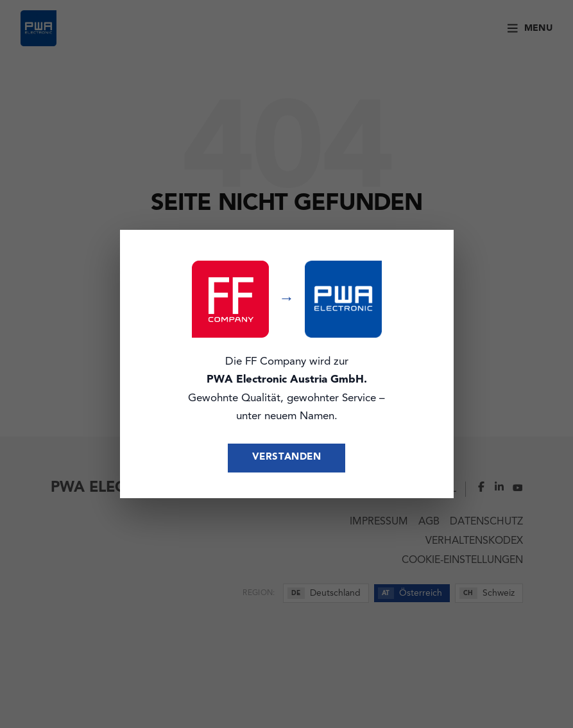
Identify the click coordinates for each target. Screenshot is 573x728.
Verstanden (287, 457)
